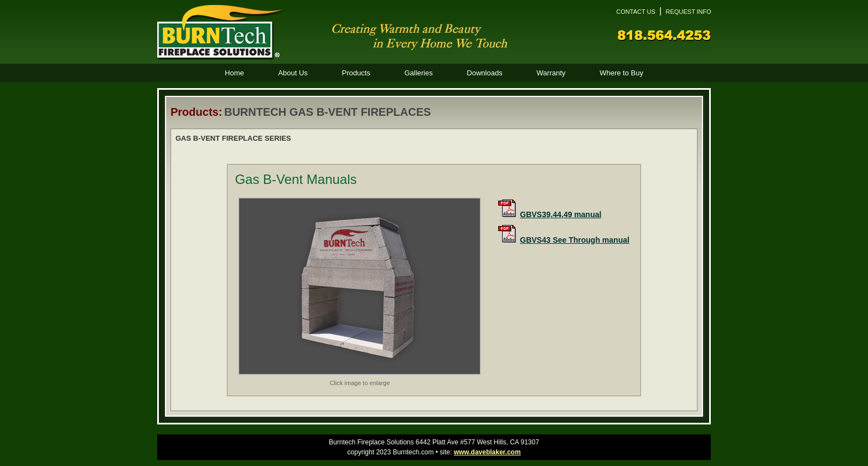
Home (234, 73)
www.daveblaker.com (487, 452)
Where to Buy (621, 73)
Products (356, 73)
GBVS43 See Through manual (575, 240)
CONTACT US (636, 12)
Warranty (551, 73)
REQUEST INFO (688, 12)
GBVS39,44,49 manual (560, 214)
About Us (293, 73)
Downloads (484, 73)
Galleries (418, 73)
